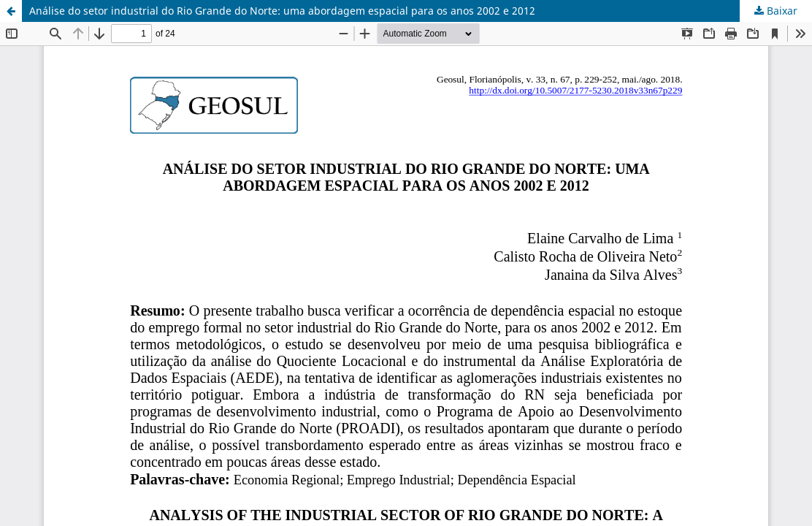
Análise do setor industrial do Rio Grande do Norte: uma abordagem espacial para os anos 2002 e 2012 (282, 11)
